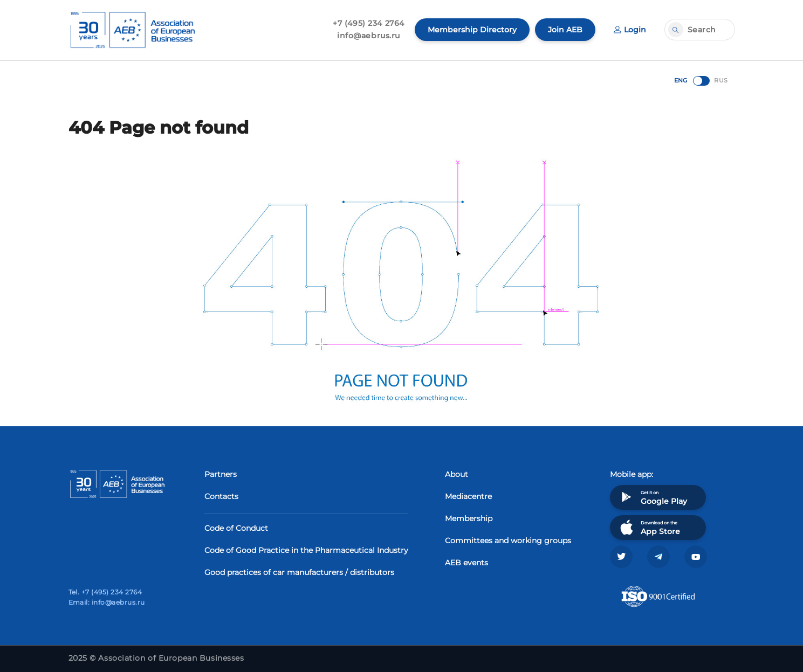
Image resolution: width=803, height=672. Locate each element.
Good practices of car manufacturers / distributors (299, 572)
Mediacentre (468, 496)
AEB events (466, 563)
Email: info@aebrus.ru (107, 602)
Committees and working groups (508, 541)
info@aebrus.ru (369, 36)
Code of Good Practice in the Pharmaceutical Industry (306, 550)
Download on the (649, 527)
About (457, 474)
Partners (221, 474)
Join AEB (565, 30)
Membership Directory (472, 30)
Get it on (653, 497)
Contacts (221, 496)
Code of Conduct (236, 528)
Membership (469, 518)
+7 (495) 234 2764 (369, 23)
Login (630, 30)
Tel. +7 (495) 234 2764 (105, 592)
